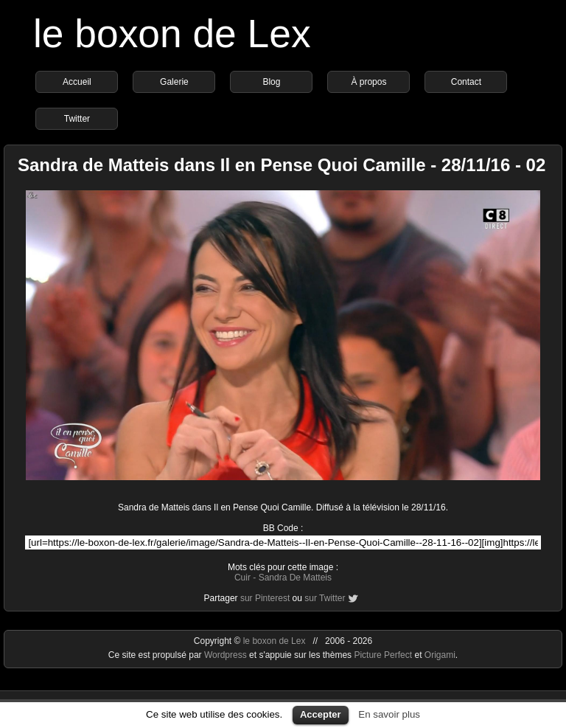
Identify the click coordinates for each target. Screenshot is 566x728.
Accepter (321, 714)
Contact (466, 82)
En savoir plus (389, 714)
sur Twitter (325, 598)
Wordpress (227, 655)
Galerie (174, 82)
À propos (368, 82)
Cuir (242, 578)
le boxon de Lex (172, 34)
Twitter (77, 119)
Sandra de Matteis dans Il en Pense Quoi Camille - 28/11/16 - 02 (282, 165)
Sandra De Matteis (295, 578)
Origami (440, 655)
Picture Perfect (383, 655)
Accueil (77, 82)
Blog (271, 82)
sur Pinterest (265, 598)
